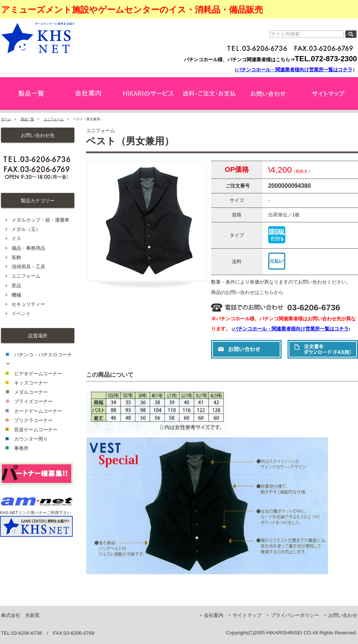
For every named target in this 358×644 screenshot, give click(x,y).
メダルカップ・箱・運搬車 (40, 220)
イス (16, 238)
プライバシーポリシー (295, 615)
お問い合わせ (343, 615)
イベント (21, 313)
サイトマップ (247, 615)
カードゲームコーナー (38, 411)
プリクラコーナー (33, 420)
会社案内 (214, 615)
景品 (16, 286)
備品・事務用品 (28, 248)
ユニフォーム (54, 119)
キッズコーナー (31, 383)
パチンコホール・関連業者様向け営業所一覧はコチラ (295, 70)
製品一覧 (27, 119)
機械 (16, 295)
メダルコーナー (31, 392)
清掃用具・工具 (28, 267)
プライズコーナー (33, 401)
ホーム (6, 119)
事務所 (21, 448)
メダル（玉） (26, 229)
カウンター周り (31, 439)
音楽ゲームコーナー (36, 430)
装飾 (16, 257)
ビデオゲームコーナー (38, 374)
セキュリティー (28, 304)
